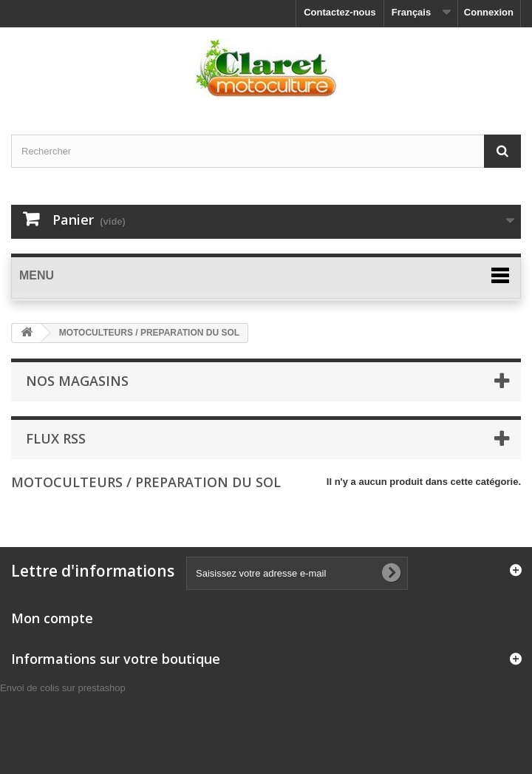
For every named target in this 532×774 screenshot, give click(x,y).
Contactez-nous (340, 12)
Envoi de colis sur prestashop (63, 688)
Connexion (489, 12)
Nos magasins (77, 381)
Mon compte (52, 618)
